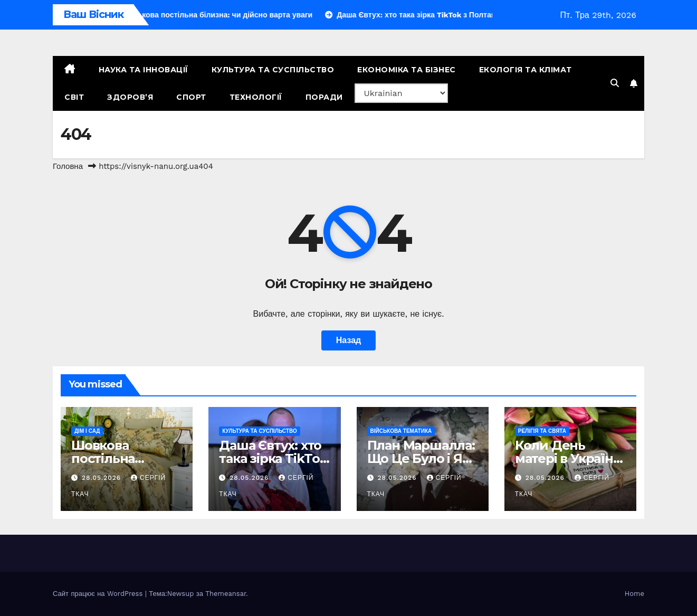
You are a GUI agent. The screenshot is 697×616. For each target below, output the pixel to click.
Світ (74, 97)
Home (634, 594)
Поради (324, 97)
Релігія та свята (542, 431)
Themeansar (226, 594)
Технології (256, 97)
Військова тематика (401, 431)
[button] (615, 83)
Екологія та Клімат (526, 70)
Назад (348, 340)
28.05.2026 (103, 478)
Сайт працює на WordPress (99, 594)
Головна (68, 166)
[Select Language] (401, 93)
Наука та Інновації (144, 70)
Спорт (191, 97)
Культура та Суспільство (273, 70)
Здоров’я (130, 97)
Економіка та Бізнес (407, 70)
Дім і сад (87, 431)
